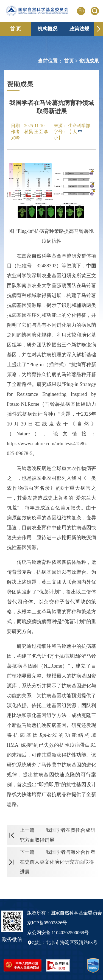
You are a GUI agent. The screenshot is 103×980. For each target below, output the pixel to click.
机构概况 (48, 29)
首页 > (72, 61)
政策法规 (79, 29)
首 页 (16, 29)
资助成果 (89, 61)
